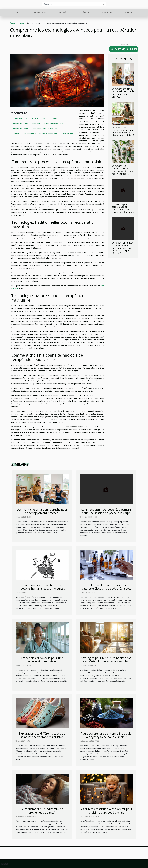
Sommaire (20, 113)
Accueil (13, 23)
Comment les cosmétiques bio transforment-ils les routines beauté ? (122, 170)
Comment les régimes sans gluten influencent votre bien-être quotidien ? (123, 131)
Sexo (19, 12)
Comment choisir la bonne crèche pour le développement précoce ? (123, 93)
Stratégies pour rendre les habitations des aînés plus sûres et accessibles (106, 660)
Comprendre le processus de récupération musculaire (35, 118)
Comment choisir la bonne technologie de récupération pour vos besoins (43, 133)
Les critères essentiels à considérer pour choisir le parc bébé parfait (106, 811)
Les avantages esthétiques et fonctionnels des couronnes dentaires (123, 208)
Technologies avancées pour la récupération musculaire (36, 128)
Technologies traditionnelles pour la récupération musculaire (38, 123)
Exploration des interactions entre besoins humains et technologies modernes (42, 588)
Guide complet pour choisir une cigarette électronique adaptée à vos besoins (106, 588)
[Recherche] (74, 4)
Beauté (63, 12)
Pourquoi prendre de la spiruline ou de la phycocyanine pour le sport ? (106, 735)
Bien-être (107, 12)
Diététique (84, 12)
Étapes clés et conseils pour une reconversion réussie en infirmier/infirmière (42, 661)
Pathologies (40, 12)
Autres (128, 12)
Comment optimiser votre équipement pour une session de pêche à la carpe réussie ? (122, 248)
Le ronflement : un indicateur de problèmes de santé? (42, 811)
